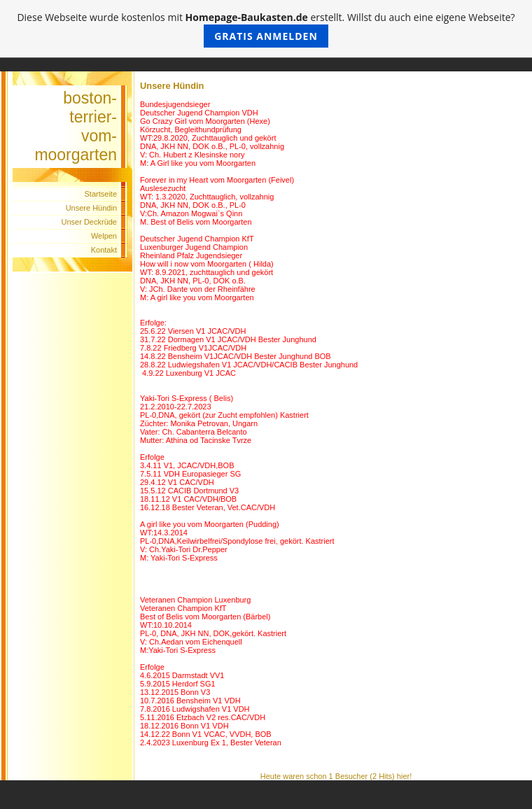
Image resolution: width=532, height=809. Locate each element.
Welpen (104, 236)
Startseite (101, 194)
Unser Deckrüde (89, 222)
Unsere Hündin (91, 208)
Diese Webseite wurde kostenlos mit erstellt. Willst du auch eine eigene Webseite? (266, 29)
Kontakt (104, 250)
